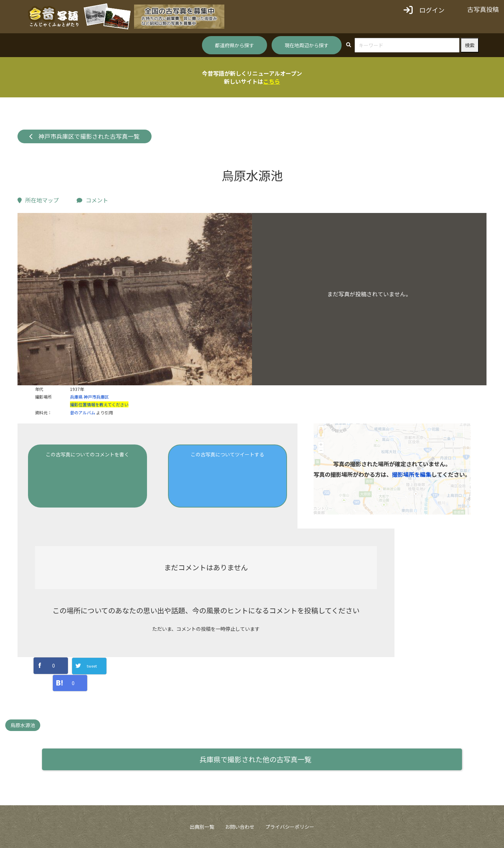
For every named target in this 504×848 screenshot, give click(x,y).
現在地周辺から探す (307, 45)
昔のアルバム (83, 412)
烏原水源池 (23, 725)
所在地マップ (38, 200)
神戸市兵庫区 (96, 397)
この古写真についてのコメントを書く (87, 454)
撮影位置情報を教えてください (99, 404)
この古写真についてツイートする (227, 454)
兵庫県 (76, 397)
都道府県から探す (234, 45)
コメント (92, 200)
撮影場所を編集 (412, 474)
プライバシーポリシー (290, 827)
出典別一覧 (202, 827)
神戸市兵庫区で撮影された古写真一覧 (85, 136)
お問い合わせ (240, 827)
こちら (272, 81)
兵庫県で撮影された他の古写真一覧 (255, 759)
